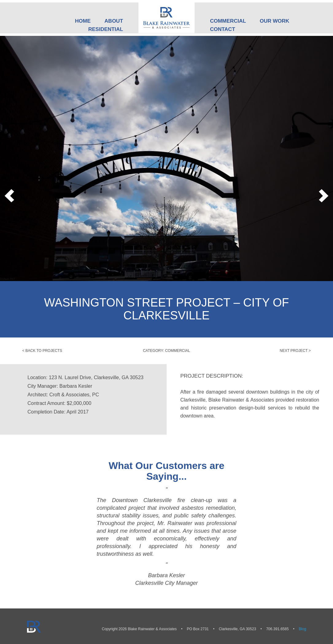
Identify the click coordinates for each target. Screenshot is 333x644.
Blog (302, 629)
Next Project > (295, 351)
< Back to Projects (42, 351)
